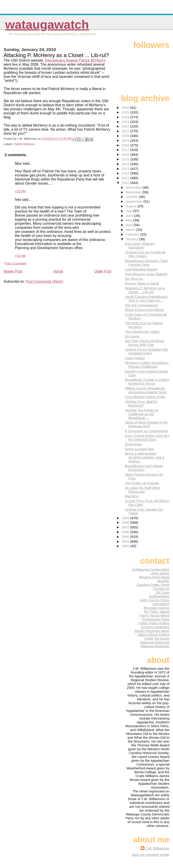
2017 (126, 150)
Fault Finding (135, 358)
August (132, 206)
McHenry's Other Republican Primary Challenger (147, 365)
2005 (126, 537)
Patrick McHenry (24, 144)
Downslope (133, 444)
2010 (126, 183)
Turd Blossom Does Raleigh (146, 274)
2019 (126, 140)
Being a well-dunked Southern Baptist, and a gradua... (144, 457)
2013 (126, 169)
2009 (126, 518)
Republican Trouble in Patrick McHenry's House (147, 382)
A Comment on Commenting (146, 431)
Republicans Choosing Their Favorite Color (146, 263)
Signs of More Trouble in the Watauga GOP (146, 424)
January (132, 239)
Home (58, 271)
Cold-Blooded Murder (141, 269)
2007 (126, 527)
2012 (126, 173)
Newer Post (13, 271)
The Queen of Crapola (142, 483)
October (132, 197)
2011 (126, 178)
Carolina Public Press (153, 585)
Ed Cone (163, 592)
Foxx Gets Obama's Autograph (140, 245)
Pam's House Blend (154, 615)
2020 (126, 136)
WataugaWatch (47, 24)
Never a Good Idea (139, 449)
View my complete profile (150, 855)
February (133, 234)
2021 (126, 131)
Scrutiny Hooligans (155, 627)
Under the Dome (157, 638)
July (129, 211)
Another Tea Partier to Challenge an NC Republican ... (141, 414)
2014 (126, 164)
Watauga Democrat (155, 642)
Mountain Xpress (157, 608)
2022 (126, 126)
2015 (126, 159)
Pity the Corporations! (141, 305)
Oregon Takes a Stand (142, 283)
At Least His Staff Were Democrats (142, 490)
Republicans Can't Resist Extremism (144, 468)
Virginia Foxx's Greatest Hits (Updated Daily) (146, 351)
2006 (126, 532)
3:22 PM (20, 191)
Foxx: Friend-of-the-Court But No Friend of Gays (147, 437)
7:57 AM (20, 256)
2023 (126, 122)
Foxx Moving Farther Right (145, 397)
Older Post (103, 271)
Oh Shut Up (134, 279)
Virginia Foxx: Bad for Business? (141, 403)
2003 (126, 546)
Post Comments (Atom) (44, 281)
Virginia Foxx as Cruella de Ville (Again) (145, 254)
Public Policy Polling (154, 623)
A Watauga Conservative (151, 569)
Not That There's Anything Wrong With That (145, 343)
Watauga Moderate (155, 646)
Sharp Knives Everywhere (145, 310)
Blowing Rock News (154, 577)
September (135, 201)
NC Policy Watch (157, 612)
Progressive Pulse (156, 619)
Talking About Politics (153, 635)
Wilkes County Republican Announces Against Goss (146, 390)
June (130, 216)
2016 (126, 154)
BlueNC (164, 581)
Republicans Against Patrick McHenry (75, 60)
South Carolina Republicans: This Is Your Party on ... (147, 299)
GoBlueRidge (159, 596)
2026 (126, 108)
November (134, 192)
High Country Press (155, 600)
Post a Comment (15, 263)
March (131, 230)
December (134, 187)
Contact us (161, 589)
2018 (126, 145)
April (130, 225)
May (129, 220)
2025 (126, 112)
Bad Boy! (132, 496)
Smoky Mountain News (152, 631)
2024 (126, 117)
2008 (126, 522)
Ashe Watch (160, 573)
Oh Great (132, 336)
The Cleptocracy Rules (142, 332)
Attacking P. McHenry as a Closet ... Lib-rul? (145, 290)
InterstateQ (161, 604)
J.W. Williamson (157, 848)
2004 (126, 541)
